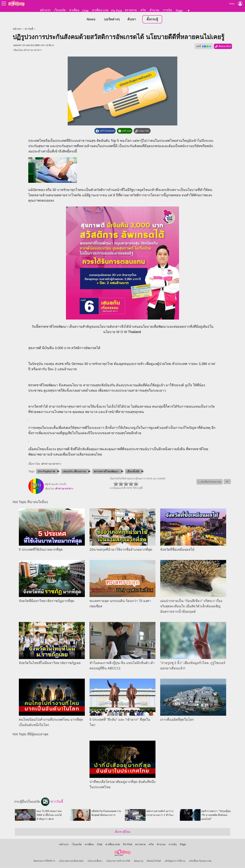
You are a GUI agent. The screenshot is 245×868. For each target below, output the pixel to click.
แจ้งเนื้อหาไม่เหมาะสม (200, 861)
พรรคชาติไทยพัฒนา (106, 472)
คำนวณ (154, 10)
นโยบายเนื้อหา (95, 861)
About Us (139, 861)
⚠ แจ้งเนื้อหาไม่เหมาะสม (210, 482)
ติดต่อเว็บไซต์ (154, 861)
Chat (85, 11)
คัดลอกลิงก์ (223, 47)
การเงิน (167, 10)
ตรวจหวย (131, 10)
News (91, 19)
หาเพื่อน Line (100, 10)
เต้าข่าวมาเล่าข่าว (33, 50)
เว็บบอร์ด (60, 10)
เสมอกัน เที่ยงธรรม (75, 472)
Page (179, 11)
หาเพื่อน (74, 10)
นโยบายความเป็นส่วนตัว (71, 861)
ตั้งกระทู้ (152, 19)
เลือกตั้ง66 (133, 472)
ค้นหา (132, 19)
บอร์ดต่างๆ (112, 19)
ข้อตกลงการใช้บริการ (44, 861)
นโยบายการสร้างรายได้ (118, 861)
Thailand (134, 332)
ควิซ (143, 10)
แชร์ (204, 46)
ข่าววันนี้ (29, 29)
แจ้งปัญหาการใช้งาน (175, 861)
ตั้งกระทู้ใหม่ (123, 832)
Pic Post (117, 11)
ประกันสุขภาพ (46, 472)
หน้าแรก (45, 10)
